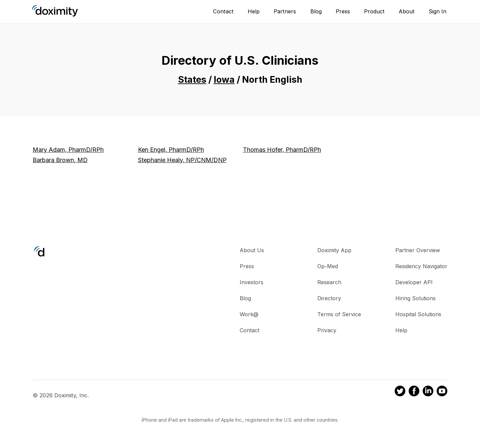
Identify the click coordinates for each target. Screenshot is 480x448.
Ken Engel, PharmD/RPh (171, 150)
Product (374, 11)
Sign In (437, 11)
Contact (223, 11)
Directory (329, 298)
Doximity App (334, 250)
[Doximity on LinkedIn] (428, 392)
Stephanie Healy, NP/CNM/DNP (182, 160)
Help (254, 11)
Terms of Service (339, 314)
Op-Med (328, 266)
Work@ (249, 314)
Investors (251, 282)
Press (343, 11)
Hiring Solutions (415, 298)
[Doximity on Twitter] (400, 392)
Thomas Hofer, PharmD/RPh (282, 150)
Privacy (327, 330)
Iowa (224, 80)
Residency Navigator (421, 266)
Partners (285, 11)
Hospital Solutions (418, 314)
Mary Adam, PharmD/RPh (68, 150)
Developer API (414, 282)
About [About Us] (407, 11)
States (192, 80)
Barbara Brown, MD (60, 160)
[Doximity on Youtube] (442, 392)
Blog (316, 11)
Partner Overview (418, 250)
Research (329, 282)
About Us (252, 250)
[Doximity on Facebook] (414, 392)
